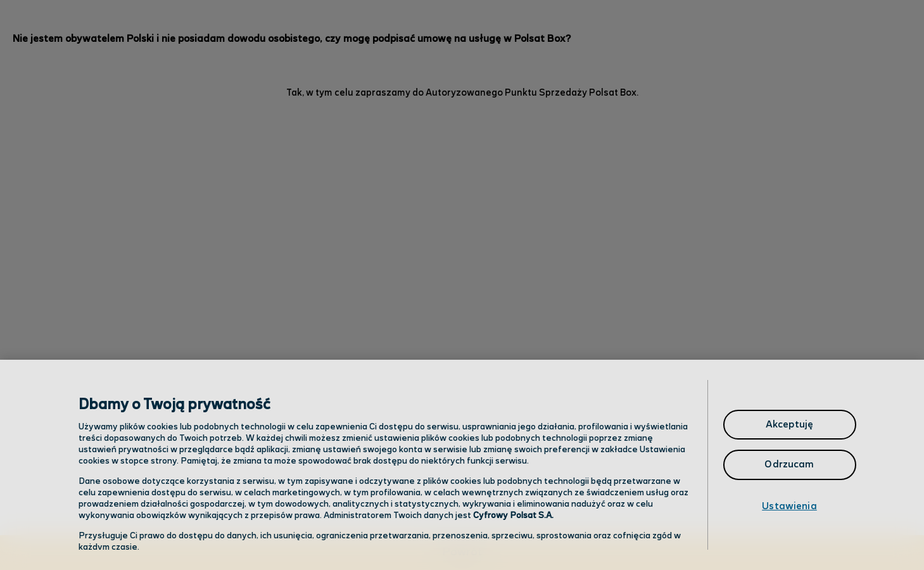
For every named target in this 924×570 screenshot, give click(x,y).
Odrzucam (789, 465)
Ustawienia (789, 506)
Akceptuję (789, 425)
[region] (462, 465)
